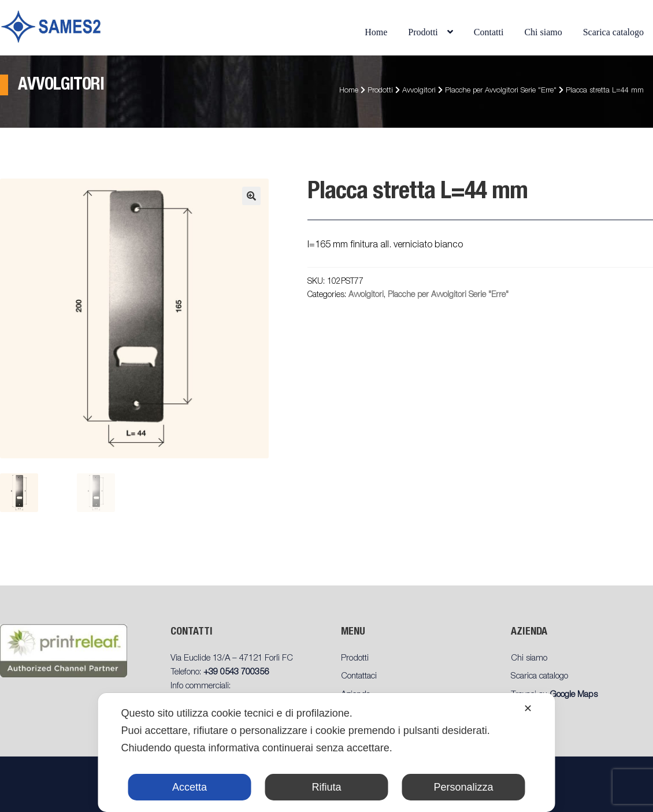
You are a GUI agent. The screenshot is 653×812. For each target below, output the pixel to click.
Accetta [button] (190, 787)
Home (376, 32)
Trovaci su (554, 695)
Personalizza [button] (463, 787)
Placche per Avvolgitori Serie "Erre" (501, 91)
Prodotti (423, 32)
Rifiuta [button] (326, 787)
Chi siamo (543, 32)
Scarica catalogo (613, 32)
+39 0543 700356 (236, 672)
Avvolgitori (419, 91)
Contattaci (359, 676)
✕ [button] (528, 709)
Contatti (489, 32)
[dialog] (327, 752)
